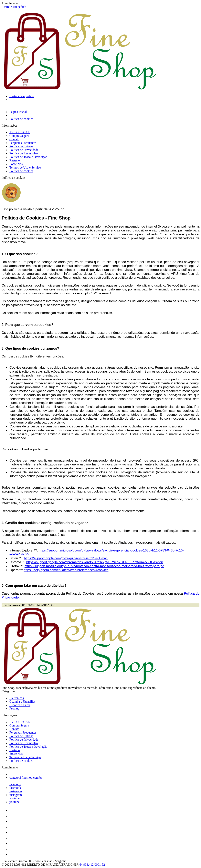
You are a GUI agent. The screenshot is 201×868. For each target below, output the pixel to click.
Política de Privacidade (24, 150)
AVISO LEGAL (20, 132)
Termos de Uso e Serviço (25, 167)
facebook (15, 784)
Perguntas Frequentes (23, 143)
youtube (15, 798)
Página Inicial (18, 112)
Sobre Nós (16, 164)
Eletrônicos (17, 698)
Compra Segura (19, 136)
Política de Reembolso (24, 153)
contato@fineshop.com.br (26, 778)
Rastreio (15, 160)
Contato (14, 139)
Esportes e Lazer (20, 705)
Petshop (14, 709)
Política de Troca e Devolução (28, 157)
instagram (16, 791)
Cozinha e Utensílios (22, 702)
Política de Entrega (21, 146)
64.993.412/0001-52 (92, 865)
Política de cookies (21, 119)
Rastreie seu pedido (14, 7)
